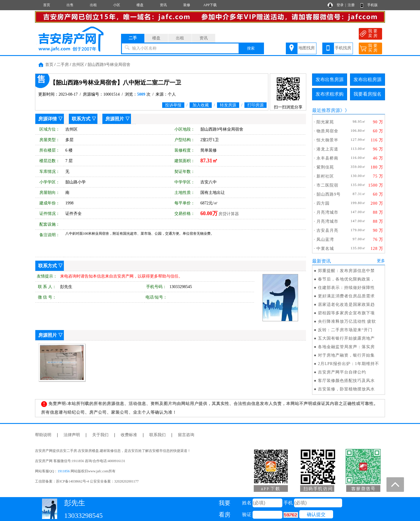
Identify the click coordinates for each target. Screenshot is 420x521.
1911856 (64, 471)
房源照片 (115, 119)
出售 (70, 5)
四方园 (323, 203)
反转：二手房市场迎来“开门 (345, 330)
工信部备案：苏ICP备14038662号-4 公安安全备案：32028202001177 (87, 481)
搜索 (251, 48)
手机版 (372, 5)
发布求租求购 (330, 94)
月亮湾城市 (327, 212)
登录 (340, 5)
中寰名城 (325, 249)
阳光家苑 (325, 122)
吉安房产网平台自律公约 (342, 372)
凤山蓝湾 (325, 240)
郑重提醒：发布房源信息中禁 (346, 271)
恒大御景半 (327, 140)
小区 (117, 5)
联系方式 (81, 119)
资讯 (163, 5)
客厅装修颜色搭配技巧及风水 (346, 381)
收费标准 (129, 435)
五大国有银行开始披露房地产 (346, 338)
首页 (47, 5)
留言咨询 (186, 435)
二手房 (63, 65)
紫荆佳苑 (325, 167)
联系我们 (157, 435)
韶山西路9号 (329, 194)
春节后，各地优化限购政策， (346, 279)
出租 (93, 5)
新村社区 (325, 176)
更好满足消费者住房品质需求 (346, 296)
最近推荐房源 (326, 110)
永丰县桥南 (327, 158)
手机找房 (343, 48)
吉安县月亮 (327, 230)
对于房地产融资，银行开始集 (346, 355)
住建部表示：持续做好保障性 (346, 288)
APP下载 (210, 5)
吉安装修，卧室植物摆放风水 (346, 389)
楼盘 (140, 5)
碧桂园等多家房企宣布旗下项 (346, 313)
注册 (351, 5)
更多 (381, 261)
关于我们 (100, 435)
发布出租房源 (367, 79)
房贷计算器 (229, 214)
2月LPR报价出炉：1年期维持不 (349, 364)
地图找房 (307, 48)
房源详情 (48, 119)
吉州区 (78, 65)
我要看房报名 (367, 94)
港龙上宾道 (327, 149)
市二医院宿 (327, 185)
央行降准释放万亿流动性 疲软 (347, 321)
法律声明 (72, 435)
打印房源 (256, 105)
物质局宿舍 (327, 131)
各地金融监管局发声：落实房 (346, 347)
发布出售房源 (330, 79)
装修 (187, 5)
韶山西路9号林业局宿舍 (109, 65)
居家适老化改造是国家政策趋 (346, 305)
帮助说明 (43, 435)
